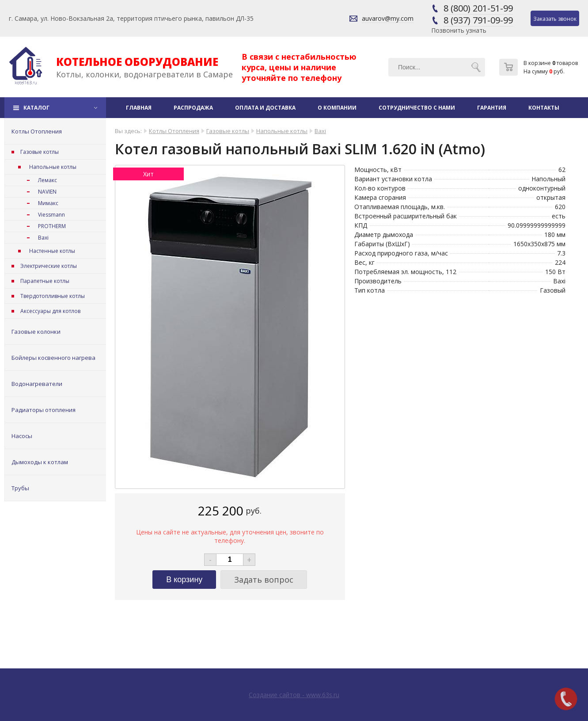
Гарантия (492, 108)
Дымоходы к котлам (40, 462)
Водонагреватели (37, 384)
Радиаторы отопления (44, 410)
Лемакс (47, 180)
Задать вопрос (264, 580)
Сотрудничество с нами (417, 108)
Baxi (43, 238)
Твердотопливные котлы (53, 296)
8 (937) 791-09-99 (478, 20)
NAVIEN (47, 192)
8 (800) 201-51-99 (478, 8)
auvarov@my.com (388, 18)
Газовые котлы (40, 152)
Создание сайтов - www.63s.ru (294, 695)
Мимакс (48, 203)
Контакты (544, 108)
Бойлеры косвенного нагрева (53, 358)
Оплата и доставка (265, 108)
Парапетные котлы (45, 281)
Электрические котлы (49, 266)
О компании (337, 108)
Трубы (20, 488)
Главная (139, 108)
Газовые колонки (36, 332)
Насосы (22, 436)
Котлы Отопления (37, 131)
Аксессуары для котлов (50, 311)
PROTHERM (52, 226)
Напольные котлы (53, 167)
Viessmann (51, 215)
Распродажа (193, 108)
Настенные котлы (52, 251)
